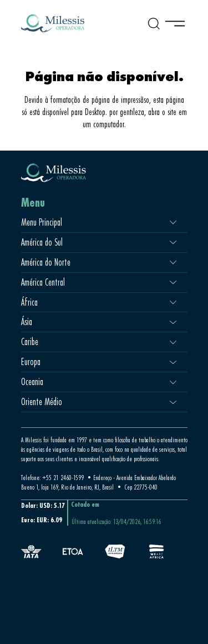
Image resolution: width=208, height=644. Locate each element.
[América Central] (174, 283)
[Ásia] (174, 322)
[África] (174, 303)
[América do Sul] (174, 243)
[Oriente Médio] (174, 402)
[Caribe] (174, 342)
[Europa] (174, 362)
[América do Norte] (174, 263)
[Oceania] (174, 382)
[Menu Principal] (174, 223)
